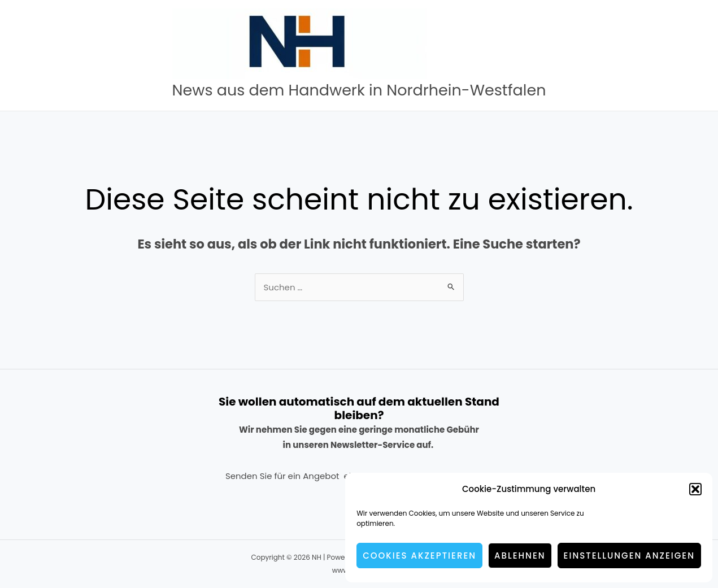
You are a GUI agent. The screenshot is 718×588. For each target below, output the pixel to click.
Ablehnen (520, 556)
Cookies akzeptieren (419, 556)
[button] (695, 489)
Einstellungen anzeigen (629, 556)
